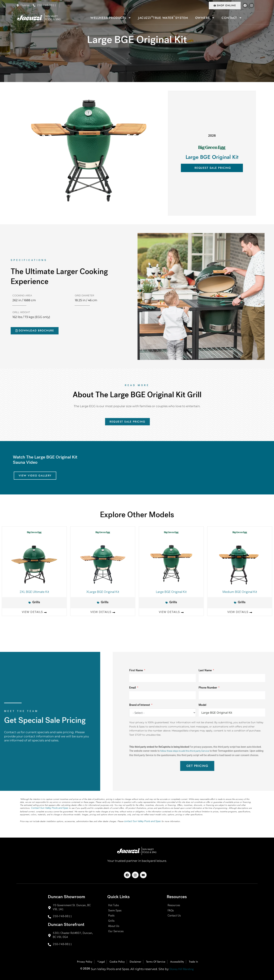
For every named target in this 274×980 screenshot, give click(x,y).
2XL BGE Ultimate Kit (34, 594)
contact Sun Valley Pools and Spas (139, 823)
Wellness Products (111, 19)
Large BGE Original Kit (171, 594)
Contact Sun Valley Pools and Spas (46, 811)
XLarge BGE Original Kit (103, 594)
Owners (205, 19)
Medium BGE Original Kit (240, 594)
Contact (232, 19)
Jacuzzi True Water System (163, 18)
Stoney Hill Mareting (182, 969)
